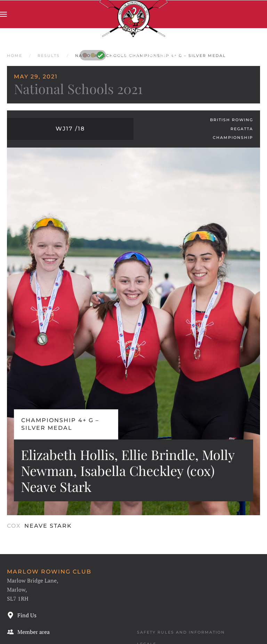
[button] (3, 14)
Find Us (22, 615)
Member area (28, 632)
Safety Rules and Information (181, 632)
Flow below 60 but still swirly (132, 55)
